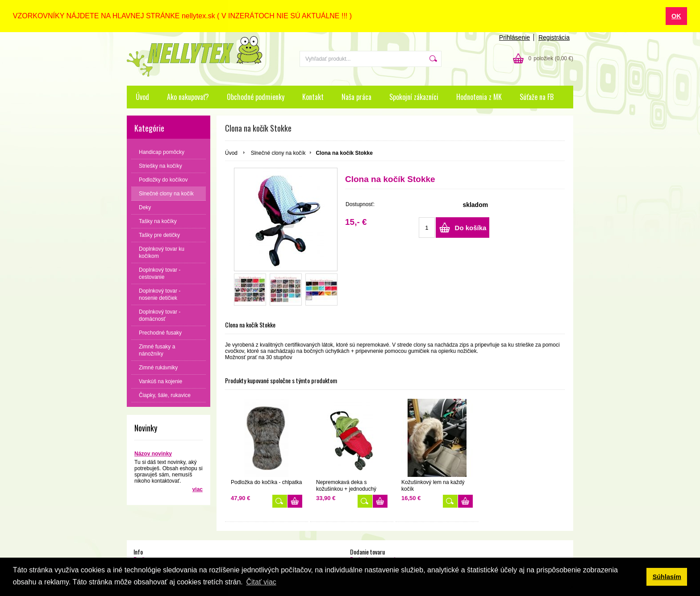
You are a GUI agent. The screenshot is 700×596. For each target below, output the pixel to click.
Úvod (142, 96)
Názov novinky (153, 453)
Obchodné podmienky (256, 96)
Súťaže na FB (537, 96)
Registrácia (554, 37)
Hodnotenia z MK (479, 96)
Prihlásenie (515, 37)
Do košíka (471, 227)
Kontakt (313, 96)
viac (198, 489)
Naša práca (356, 96)
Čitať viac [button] (261, 582)
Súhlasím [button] (667, 577)
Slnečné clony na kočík (278, 153)
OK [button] (676, 16)
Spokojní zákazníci (414, 96)
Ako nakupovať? (188, 96)
